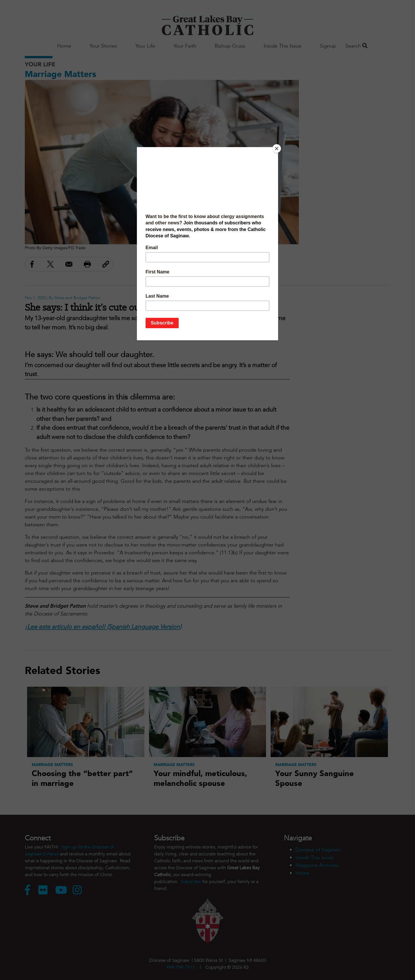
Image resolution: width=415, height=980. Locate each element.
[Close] (277, 149)
